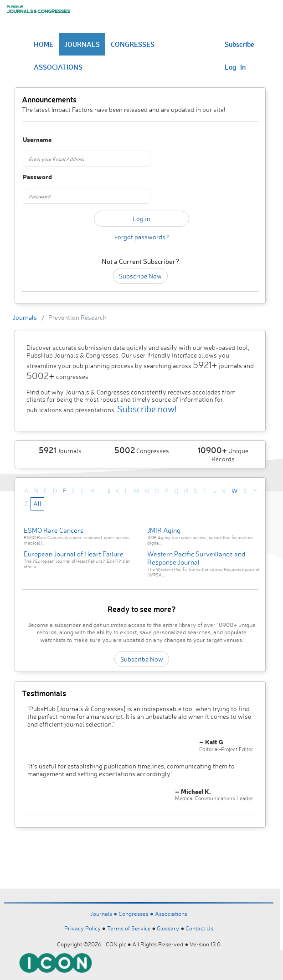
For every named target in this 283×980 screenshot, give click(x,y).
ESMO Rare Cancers (54, 530)
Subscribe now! (147, 409)
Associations (171, 914)
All (37, 503)
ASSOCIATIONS (58, 67)
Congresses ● (137, 914)
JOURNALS (82, 44)
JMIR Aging (164, 530)
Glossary (168, 928)
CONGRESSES (133, 44)
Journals (25, 317)
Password (37, 177)
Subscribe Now (140, 276)
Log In (235, 67)
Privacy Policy (82, 928)
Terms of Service (129, 928)
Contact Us (199, 928)
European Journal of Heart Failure (74, 554)
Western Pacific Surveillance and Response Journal (196, 558)
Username (37, 140)
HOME (44, 44)
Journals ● (104, 914)
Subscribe (239, 44)
